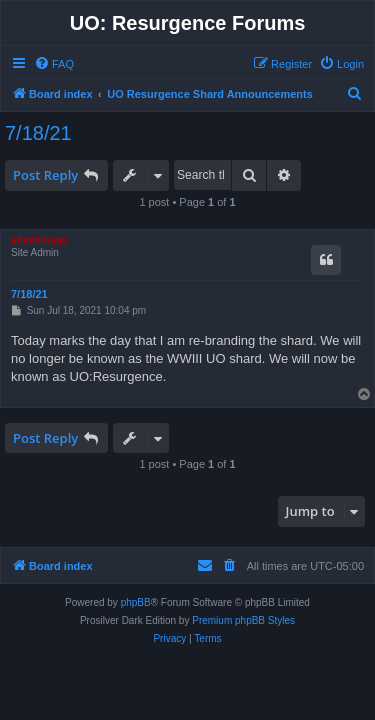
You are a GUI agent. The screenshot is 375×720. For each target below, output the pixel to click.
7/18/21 (38, 133)
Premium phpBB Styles (243, 620)
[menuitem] (54, 64)
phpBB (136, 602)
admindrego (39, 240)
